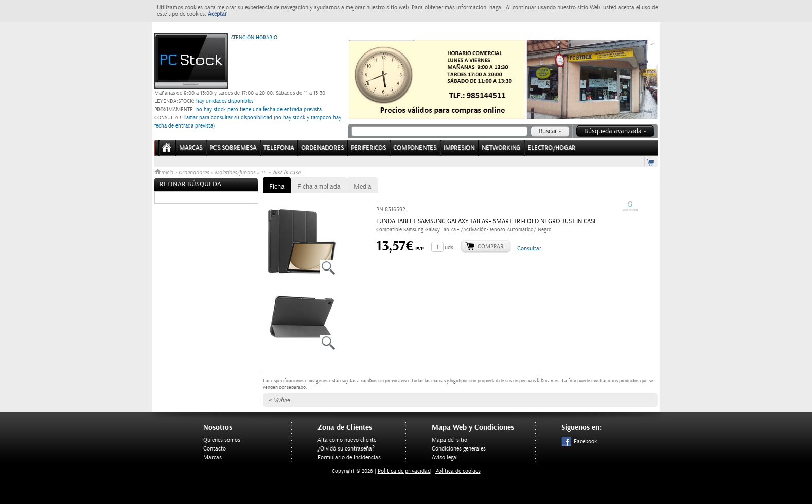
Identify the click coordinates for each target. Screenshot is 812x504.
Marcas (191, 148)
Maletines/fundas (235, 173)
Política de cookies (458, 471)
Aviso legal (445, 457)
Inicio (165, 173)
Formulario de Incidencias (349, 457)
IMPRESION (459, 148)
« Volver (279, 400)
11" (264, 173)
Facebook (579, 442)
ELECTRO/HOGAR (551, 148)
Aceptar (217, 14)
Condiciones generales (459, 449)
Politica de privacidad (404, 471)
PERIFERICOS (368, 148)
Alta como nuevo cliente (347, 440)
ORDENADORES (322, 148)
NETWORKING (501, 148)
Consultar (529, 249)
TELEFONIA (279, 148)
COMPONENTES (415, 148)
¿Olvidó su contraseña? (346, 449)
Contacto (215, 449)
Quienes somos (222, 440)
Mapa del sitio (449, 440)
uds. (450, 248)
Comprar (490, 247)
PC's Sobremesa (233, 148)
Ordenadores (194, 173)
